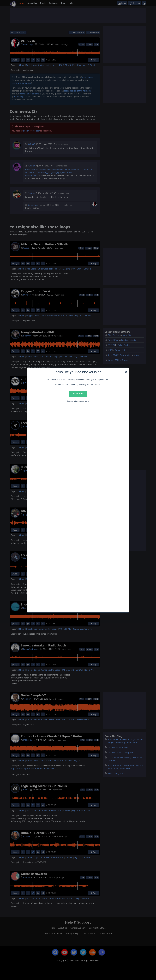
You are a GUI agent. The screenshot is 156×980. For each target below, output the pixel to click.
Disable (78, 394)
